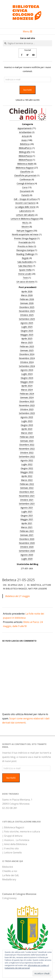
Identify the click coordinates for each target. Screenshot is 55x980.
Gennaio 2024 (27, 397)
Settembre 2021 (27, 504)
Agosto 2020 (27, 555)
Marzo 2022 (27, 480)
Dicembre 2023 (27, 401)
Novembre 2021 (27, 496)
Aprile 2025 (27, 338)
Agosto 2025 (27, 323)
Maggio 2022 (27, 472)
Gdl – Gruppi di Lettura (25, 199)
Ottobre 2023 (27, 409)
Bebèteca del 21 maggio (18, 596)
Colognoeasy (9, 898)
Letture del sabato (25, 215)
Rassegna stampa (25, 250)
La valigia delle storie (25, 207)
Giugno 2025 (27, 331)
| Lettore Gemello (12, 853)
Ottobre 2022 (27, 453)
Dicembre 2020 (27, 539)
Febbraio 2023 (27, 437)
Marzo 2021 (27, 527)
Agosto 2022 (27, 460)
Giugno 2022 (27, 468)
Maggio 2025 (27, 335)
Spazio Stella (25, 270)
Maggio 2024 (27, 382)
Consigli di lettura (25, 183)
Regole (25, 258)
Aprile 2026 (27, 291)
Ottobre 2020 (27, 547)
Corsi (25, 187)
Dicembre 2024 (27, 354)
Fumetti (25, 195)
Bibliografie (25, 152)
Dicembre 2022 (27, 445)
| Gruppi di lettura (12, 836)
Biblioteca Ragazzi (25, 168)
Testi (25, 278)
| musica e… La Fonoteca (16, 840)
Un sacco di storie (25, 282)
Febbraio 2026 (27, 299)
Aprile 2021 (27, 523)
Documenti (25, 191)
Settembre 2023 (27, 413)
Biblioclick (8, 867)
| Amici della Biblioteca (15, 844)
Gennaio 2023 (27, 441)
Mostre (25, 227)
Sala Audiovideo (25, 262)
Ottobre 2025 (27, 315)
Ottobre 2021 (27, 500)
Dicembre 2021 (27, 492)
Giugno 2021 (27, 515)
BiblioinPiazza (25, 156)
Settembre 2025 (27, 319)
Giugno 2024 (27, 378)
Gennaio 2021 (27, 535)
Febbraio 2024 (27, 394)
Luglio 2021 (27, 511)
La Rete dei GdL (11, 875)
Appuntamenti (25, 128)
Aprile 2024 (27, 386)
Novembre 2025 (27, 311)
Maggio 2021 (27, 519)
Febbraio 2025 (27, 346)
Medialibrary (9, 879)
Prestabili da (25, 242)
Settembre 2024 (27, 366)
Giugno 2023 (27, 425)
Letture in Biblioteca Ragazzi (25, 219)
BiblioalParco (25, 148)
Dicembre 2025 (27, 307)
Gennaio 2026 (27, 303)
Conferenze (25, 179)
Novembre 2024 (27, 358)
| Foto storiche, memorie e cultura (21, 832)
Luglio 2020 (27, 559)
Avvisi (24, 140)
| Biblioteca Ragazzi (13, 827)
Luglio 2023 (27, 421)
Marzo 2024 (27, 390)
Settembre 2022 (27, 456)
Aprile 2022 (27, 476)
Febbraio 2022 (27, 484)
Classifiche (25, 172)
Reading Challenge (25, 254)
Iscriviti (27, 90)
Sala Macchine (25, 266)
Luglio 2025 (27, 327)
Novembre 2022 (27, 449)
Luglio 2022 (27, 464)
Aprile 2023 (27, 429)
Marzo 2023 (27, 433)
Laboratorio (25, 211)
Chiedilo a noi (10, 871)
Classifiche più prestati (25, 175)
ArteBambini (25, 132)
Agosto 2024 (27, 370)
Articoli (25, 136)
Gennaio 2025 (27, 350)
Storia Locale (25, 274)
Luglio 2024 (27, 374)
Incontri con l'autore (25, 203)
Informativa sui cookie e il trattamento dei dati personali (27, 967)
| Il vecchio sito (10, 848)
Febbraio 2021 (27, 531)
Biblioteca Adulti (25, 164)
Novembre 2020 (27, 543)
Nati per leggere (25, 231)
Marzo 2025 (27, 342)
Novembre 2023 (27, 405)
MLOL (25, 223)
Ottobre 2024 (27, 362)
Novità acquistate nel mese (25, 234)
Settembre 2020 (27, 551)
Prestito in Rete (25, 246)
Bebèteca (25, 144)
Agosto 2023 (27, 417)
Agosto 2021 (27, 507)
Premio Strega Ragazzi (25, 238)
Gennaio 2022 (27, 488)
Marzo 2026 (27, 295)
